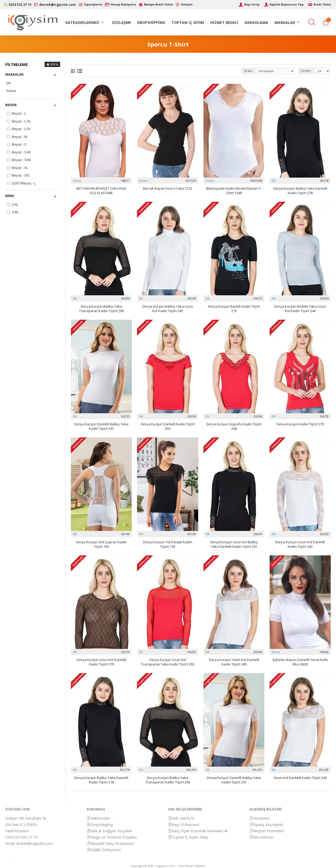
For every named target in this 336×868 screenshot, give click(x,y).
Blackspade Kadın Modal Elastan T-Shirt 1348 (234, 191)
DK (274, 181)
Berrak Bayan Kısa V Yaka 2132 (168, 188)
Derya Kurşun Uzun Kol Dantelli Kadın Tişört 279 (101, 662)
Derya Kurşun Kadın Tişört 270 (300, 424)
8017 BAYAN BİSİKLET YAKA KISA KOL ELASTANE (101, 191)
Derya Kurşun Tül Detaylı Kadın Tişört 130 (168, 544)
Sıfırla (54, 64)
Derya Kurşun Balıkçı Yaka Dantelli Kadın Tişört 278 (300, 191)
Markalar (14, 74)
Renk (10, 196)
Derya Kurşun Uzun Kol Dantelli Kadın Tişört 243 (300, 544)
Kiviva (77, 181)
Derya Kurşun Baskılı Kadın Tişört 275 (234, 309)
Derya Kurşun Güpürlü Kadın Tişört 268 (234, 426)
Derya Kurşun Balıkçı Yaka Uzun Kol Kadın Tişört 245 (168, 309)
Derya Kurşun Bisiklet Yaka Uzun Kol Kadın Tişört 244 (300, 309)
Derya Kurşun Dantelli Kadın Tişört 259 (168, 426)
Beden (11, 105)
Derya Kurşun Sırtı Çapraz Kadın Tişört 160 (101, 544)
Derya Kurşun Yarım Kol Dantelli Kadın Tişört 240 (234, 662)
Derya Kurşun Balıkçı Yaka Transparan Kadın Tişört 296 (101, 309)
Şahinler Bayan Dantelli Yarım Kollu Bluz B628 (300, 662)
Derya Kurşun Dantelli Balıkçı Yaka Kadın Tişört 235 (101, 426)
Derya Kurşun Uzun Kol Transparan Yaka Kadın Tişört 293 (168, 662)
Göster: (306, 71)
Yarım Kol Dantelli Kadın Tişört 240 (300, 778)
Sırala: (248, 71)
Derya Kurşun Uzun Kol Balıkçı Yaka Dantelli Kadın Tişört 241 (234, 544)
